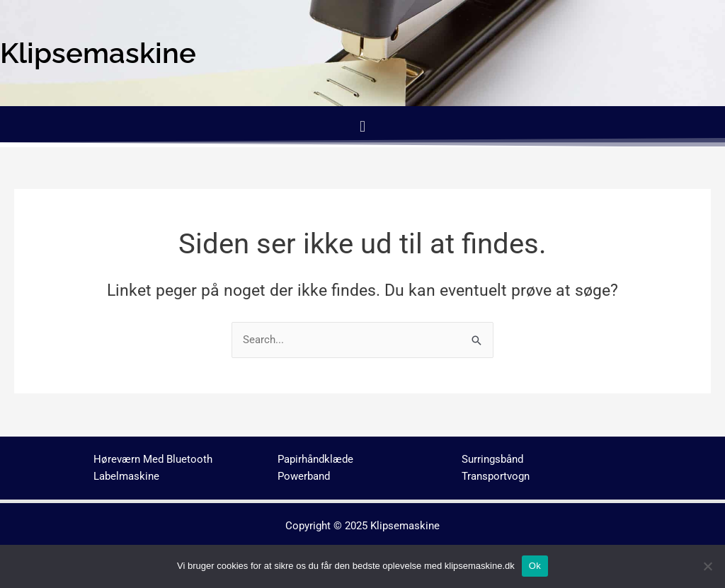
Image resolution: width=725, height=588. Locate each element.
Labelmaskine (126, 476)
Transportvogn (496, 476)
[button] (362, 126)
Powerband (304, 476)
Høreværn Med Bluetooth (153, 459)
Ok (535, 566)
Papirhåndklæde (315, 459)
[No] (707, 566)
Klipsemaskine (405, 526)
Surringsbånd (492, 459)
